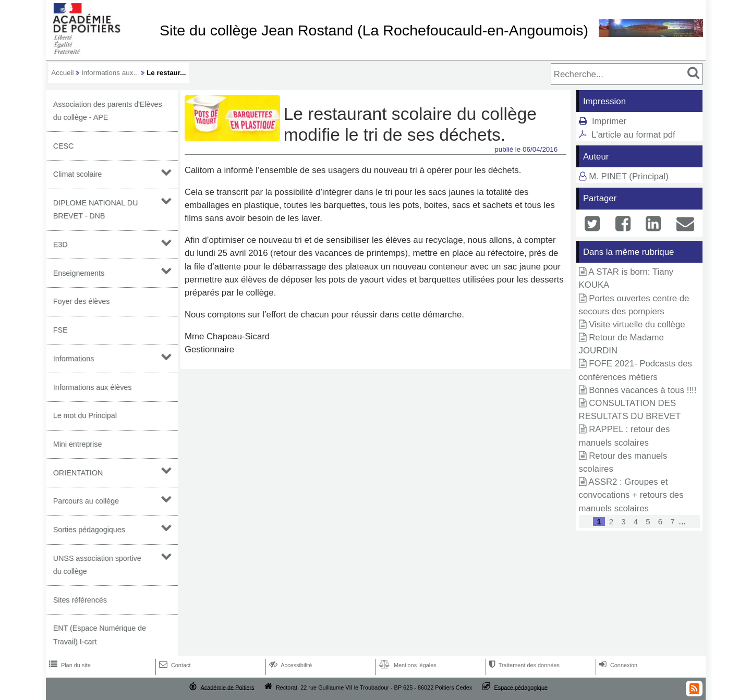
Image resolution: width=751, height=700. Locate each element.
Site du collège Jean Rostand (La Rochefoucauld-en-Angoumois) (374, 30)
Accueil (62, 73)
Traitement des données (523, 665)
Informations (74, 359)
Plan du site (69, 665)
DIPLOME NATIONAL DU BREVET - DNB (96, 209)
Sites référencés (80, 600)
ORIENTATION (78, 473)
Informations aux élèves (93, 387)
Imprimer (609, 121)
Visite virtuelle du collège (637, 324)
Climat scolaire (78, 174)
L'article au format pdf (633, 135)
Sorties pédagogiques (89, 530)
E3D (60, 244)
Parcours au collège (86, 501)
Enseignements (79, 273)
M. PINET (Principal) (629, 176)
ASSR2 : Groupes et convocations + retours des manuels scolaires (631, 495)
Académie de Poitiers (227, 687)
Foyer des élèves (82, 301)
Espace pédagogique (521, 687)
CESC (64, 146)
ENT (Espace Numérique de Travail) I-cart (100, 635)
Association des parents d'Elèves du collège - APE (108, 111)
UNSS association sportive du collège (97, 565)
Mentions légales (407, 665)
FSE (60, 330)
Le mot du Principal (85, 415)
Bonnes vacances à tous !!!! (643, 390)
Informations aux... (110, 73)
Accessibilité (290, 665)
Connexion (617, 665)
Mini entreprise (78, 444)
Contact (174, 665)
